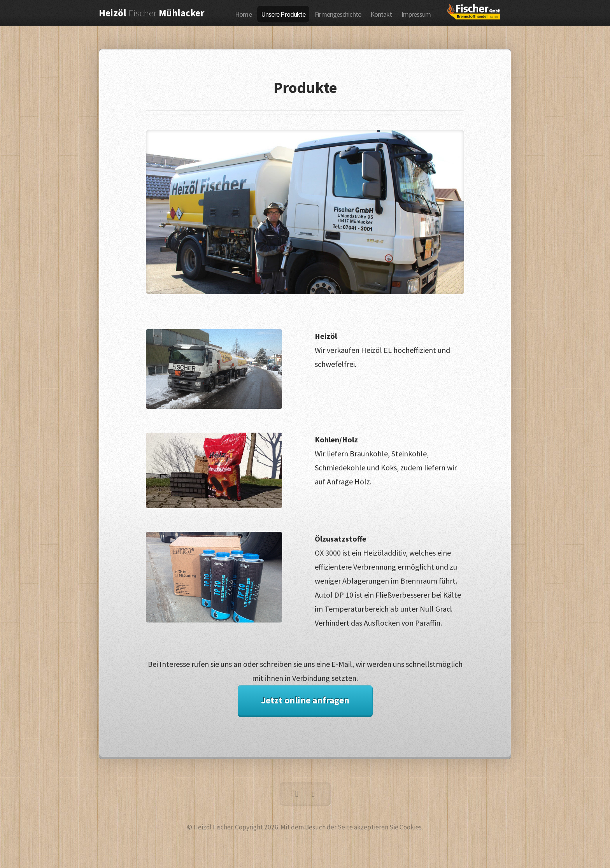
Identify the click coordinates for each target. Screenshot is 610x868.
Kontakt (381, 14)
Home (243, 14)
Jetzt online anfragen (305, 700)
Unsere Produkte (283, 14)
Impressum (416, 14)
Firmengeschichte (338, 14)
